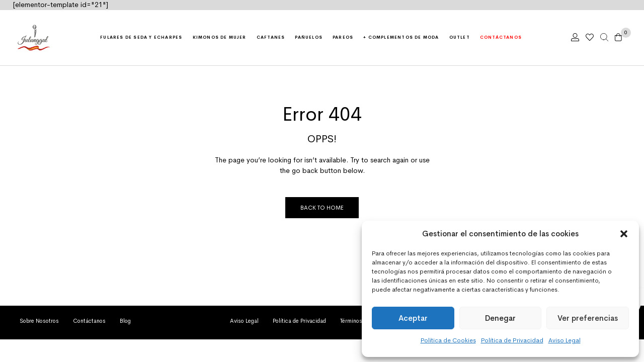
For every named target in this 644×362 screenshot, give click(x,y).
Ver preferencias (588, 318)
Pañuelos (309, 37)
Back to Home (322, 208)
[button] (624, 234)
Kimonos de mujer (220, 37)
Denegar (500, 318)
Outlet (460, 37)
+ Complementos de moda (401, 37)
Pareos (343, 37)
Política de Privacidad (512, 340)
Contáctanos (501, 37)
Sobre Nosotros (39, 321)
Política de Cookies (448, 340)
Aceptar (413, 318)
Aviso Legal (565, 340)
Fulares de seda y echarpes (141, 37)
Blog (125, 321)
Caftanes (271, 37)
